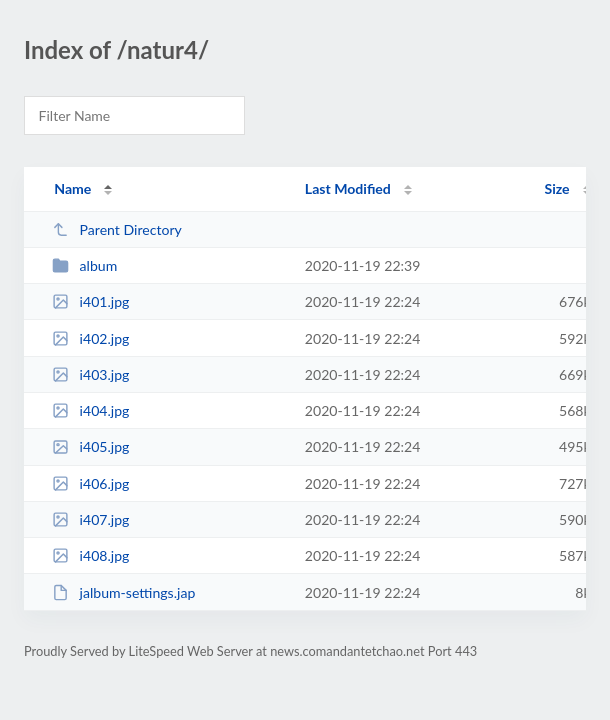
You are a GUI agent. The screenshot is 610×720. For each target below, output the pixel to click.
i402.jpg (90, 338)
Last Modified (348, 188)
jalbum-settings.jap (123, 592)
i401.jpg (90, 301)
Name (72, 188)
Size (557, 188)
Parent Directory (117, 229)
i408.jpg (90, 555)
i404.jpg (90, 410)
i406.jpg (90, 483)
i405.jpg (90, 446)
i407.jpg (90, 519)
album (84, 265)
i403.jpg (90, 374)
